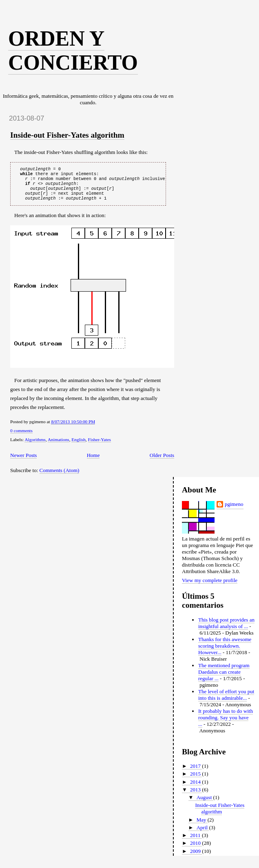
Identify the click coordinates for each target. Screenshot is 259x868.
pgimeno (234, 510)
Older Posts (162, 461)
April (203, 833)
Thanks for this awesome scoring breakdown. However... (225, 652)
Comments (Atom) (60, 476)
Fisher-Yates (100, 445)
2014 (196, 788)
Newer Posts (23, 461)
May (202, 825)
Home (93, 461)
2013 (196, 795)
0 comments (21, 436)
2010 (196, 849)
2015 (196, 779)
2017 (196, 772)
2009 (196, 857)
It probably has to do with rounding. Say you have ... (226, 723)
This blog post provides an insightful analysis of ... (226, 629)
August (205, 803)
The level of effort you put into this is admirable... (226, 700)
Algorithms (35, 445)
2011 (196, 841)
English (79, 445)
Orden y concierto (73, 51)
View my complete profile (210, 586)
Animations (59, 445)
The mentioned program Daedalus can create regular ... (224, 678)
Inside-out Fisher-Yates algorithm (67, 135)
